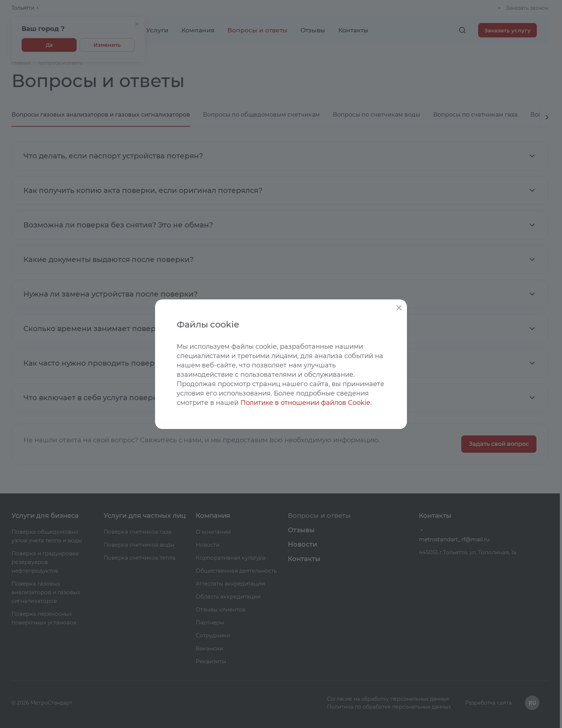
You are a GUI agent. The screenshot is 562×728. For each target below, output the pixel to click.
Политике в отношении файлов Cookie (305, 403)
